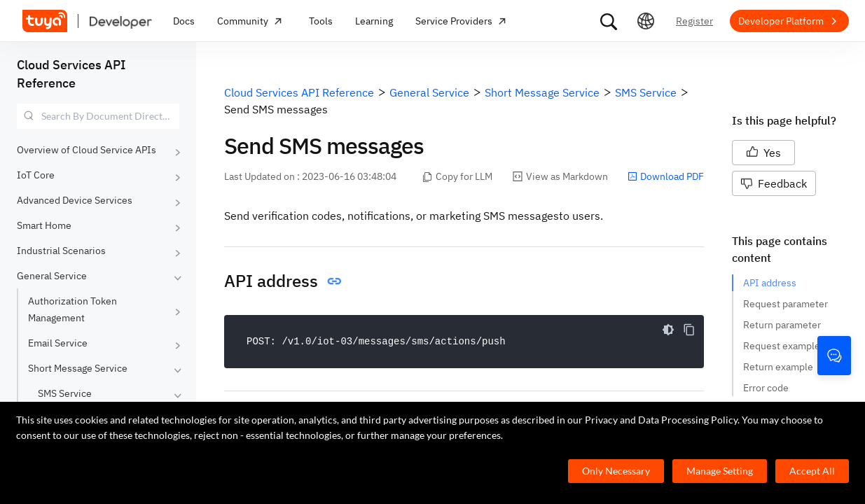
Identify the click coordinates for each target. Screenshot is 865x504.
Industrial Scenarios (61, 251)
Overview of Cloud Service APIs (86, 150)
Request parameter (786, 304)
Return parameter (782, 325)
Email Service (58, 343)
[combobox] (98, 116)
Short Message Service (78, 368)
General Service (52, 276)
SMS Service (65, 393)
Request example (782, 346)
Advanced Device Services (75, 200)
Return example (778, 367)
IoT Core (36, 175)
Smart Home (44, 225)
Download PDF (666, 176)
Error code (766, 388)
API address (770, 283)
